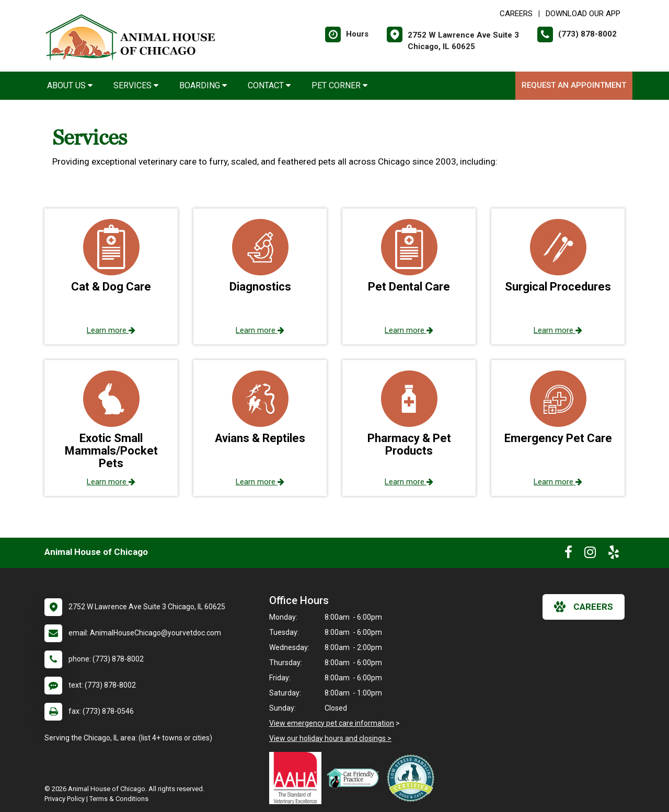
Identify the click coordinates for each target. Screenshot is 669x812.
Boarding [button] (203, 85)
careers (584, 607)
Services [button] (136, 85)
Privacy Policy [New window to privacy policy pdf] (65, 799)
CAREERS (516, 14)
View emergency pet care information (332, 723)
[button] (111, 276)
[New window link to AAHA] (298, 778)
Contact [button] (269, 85)
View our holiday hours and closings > (330, 738)
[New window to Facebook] (568, 554)
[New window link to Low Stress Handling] (413, 778)
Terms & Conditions (119, 799)
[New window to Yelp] (614, 554)
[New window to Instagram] (590, 554)
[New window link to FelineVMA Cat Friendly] (355, 778)
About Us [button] (70, 85)
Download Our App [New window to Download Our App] (583, 14)
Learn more (111, 330)
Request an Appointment (574, 85)
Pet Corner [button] (339, 85)
